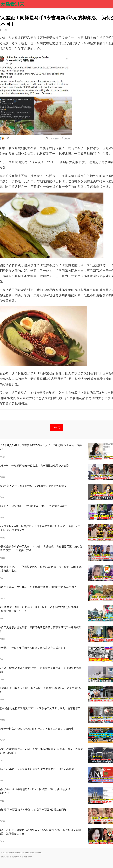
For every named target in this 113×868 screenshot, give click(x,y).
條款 (22, 857)
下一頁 (56, 428)
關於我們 (5, 857)
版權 (30, 857)
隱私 (26, 857)
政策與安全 (14, 857)
